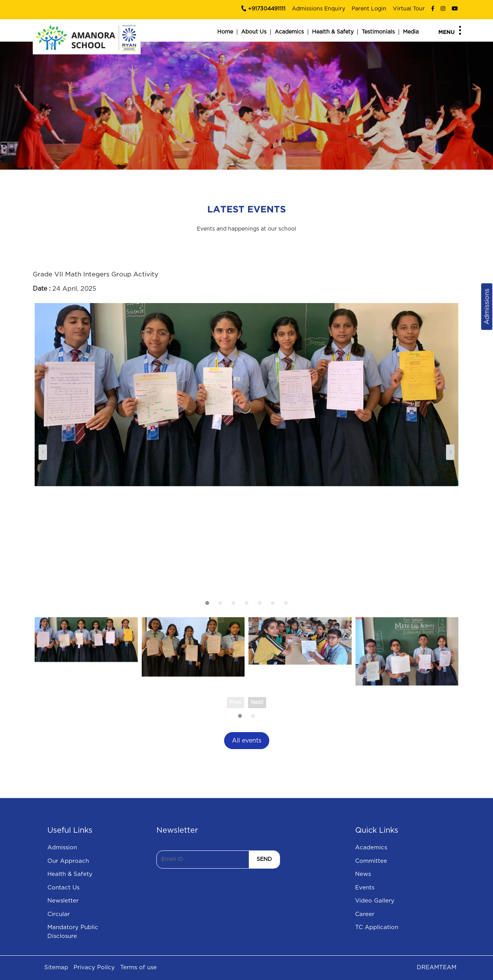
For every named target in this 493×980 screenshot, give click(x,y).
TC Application (377, 927)
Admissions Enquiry (319, 9)
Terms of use (138, 967)
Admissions (487, 306)
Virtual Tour (409, 9)
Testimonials (378, 32)
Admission (62, 848)
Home (225, 32)
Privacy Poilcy (94, 967)
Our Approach (68, 861)
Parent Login (369, 9)
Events (365, 888)
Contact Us (63, 888)
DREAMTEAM (437, 967)
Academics (289, 32)
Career (365, 914)
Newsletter (63, 901)
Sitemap (56, 967)
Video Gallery (375, 901)
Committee (371, 861)
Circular (59, 914)
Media (411, 32)
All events (247, 741)
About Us (254, 32)
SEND (264, 859)
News (363, 874)
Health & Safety (333, 32)
